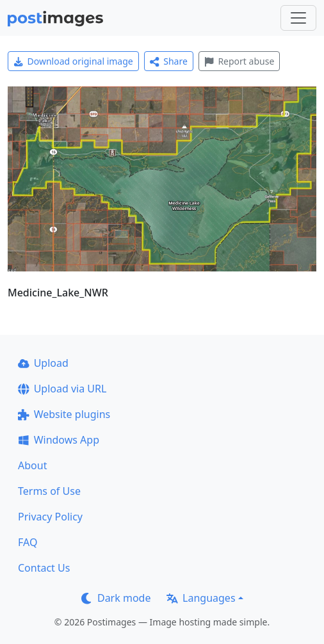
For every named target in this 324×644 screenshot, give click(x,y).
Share (169, 61)
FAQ (28, 542)
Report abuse (239, 61)
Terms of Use (49, 491)
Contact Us (44, 568)
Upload (43, 363)
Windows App (59, 440)
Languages (201, 598)
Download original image (73, 61)
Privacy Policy (50, 517)
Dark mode (116, 598)
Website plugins (64, 414)
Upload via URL (62, 389)
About (32, 465)
